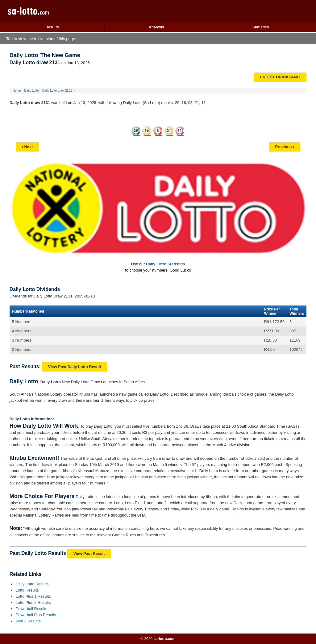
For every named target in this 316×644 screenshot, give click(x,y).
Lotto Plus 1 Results (33, 596)
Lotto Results (27, 590)
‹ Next (27, 147)
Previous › (285, 147)
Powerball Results (31, 609)
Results (52, 27)
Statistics (261, 27)
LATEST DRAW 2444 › (280, 77)
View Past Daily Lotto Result (75, 367)
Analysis (156, 27)
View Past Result (89, 553)
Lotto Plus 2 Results (33, 602)
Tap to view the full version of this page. (41, 39)
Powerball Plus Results (36, 615)
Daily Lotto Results (32, 584)
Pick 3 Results (28, 621)
